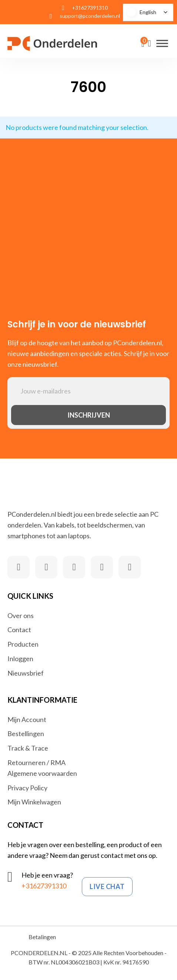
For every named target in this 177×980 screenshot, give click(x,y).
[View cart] (143, 44)
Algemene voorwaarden (42, 773)
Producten (23, 644)
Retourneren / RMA (36, 762)
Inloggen (20, 659)
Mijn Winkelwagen (34, 802)
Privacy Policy (27, 788)
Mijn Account (27, 719)
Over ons (21, 615)
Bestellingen (26, 734)
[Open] (162, 43)
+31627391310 (44, 886)
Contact (19, 630)
